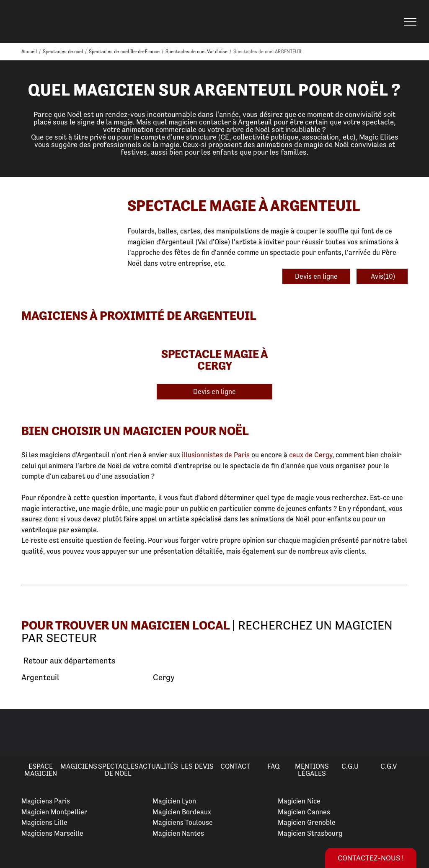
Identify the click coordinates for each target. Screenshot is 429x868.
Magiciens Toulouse (183, 822)
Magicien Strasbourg (310, 833)
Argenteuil (40, 678)
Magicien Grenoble (307, 822)
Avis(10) (382, 276)
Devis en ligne (316, 276)
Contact (235, 766)
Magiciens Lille (44, 822)
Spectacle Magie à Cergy (215, 360)
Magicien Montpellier (54, 812)
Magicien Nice (299, 801)
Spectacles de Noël (118, 770)
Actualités (158, 766)
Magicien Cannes (304, 812)
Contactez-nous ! (371, 858)
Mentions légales (312, 770)
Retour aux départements (68, 661)
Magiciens (79, 766)
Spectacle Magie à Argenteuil (244, 206)
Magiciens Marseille (52, 833)
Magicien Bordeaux (182, 812)
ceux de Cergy (311, 455)
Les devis (197, 766)
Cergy (164, 678)
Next (413, 733)
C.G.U (350, 766)
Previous (16, 733)
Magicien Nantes (178, 833)
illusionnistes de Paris (216, 455)
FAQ (274, 766)
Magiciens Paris (46, 801)
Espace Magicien (41, 770)
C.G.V (389, 766)
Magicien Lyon (174, 801)
